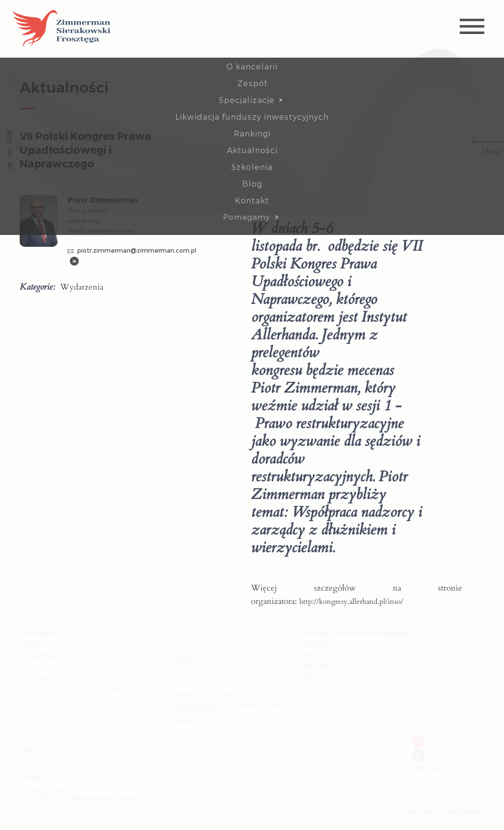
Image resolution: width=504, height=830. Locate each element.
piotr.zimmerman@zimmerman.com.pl (132, 250)
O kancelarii (252, 66)
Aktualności (252, 150)
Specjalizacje (247, 100)
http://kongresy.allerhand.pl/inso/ (351, 601)
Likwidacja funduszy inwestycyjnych (252, 116)
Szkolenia (252, 167)
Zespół (252, 83)
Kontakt (252, 200)
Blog (252, 183)
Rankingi (252, 133)
